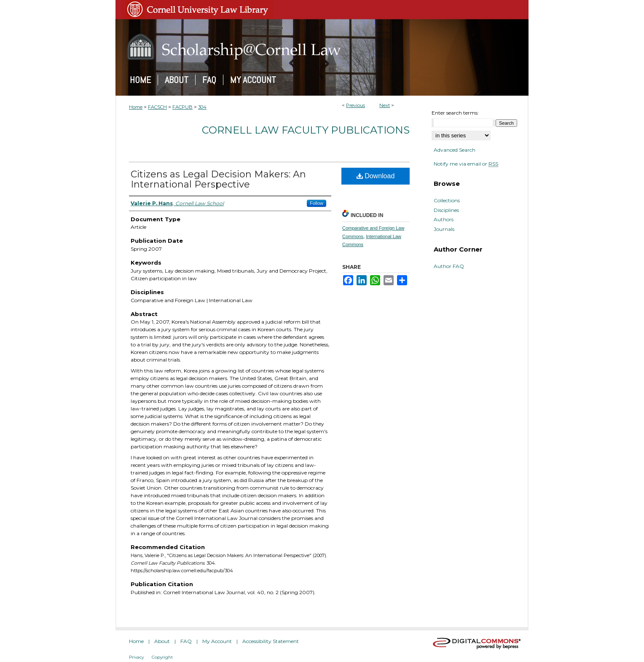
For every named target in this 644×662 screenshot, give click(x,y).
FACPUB (182, 107)
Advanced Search (455, 150)
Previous (356, 105)
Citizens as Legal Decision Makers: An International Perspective (218, 179)
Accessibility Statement (271, 641)
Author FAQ (449, 266)
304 (202, 107)
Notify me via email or (466, 164)
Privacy (136, 657)
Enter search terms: (455, 113)
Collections (447, 201)
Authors (444, 220)
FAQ (186, 641)
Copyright (162, 657)
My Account (217, 641)
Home (136, 107)
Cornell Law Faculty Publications (306, 130)
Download (376, 176)
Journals (444, 229)
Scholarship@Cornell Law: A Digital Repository (322, 47)
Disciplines (446, 210)
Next (385, 105)
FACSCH (157, 107)
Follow (317, 203)
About (162, 641)
